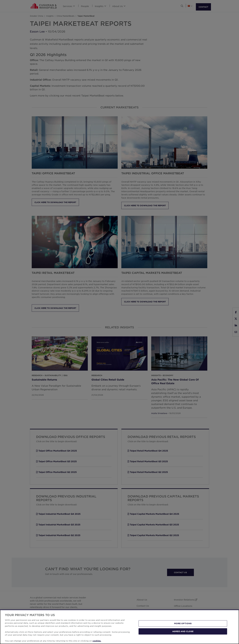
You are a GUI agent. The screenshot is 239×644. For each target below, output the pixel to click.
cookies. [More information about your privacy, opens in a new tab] (97, 641)
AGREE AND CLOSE (183, 631)
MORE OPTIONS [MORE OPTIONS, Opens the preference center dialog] (183, 623)
